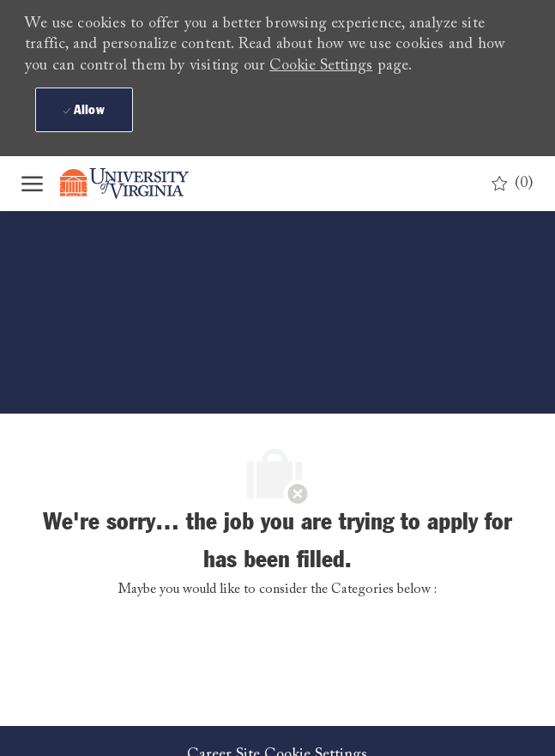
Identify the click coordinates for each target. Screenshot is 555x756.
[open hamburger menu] (32, 184)
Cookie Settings (321, 66)
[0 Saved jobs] (513, 184)
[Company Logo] (137, 184)
